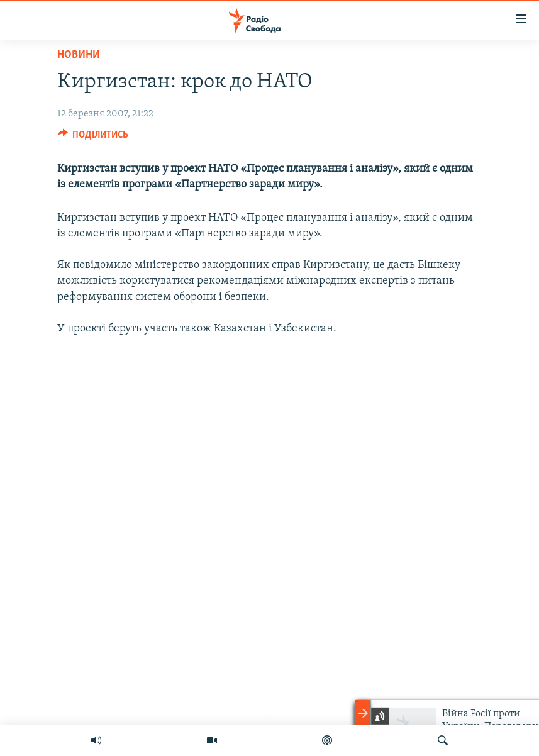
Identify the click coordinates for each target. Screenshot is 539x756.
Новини (79, 55)
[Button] (93, 138)
